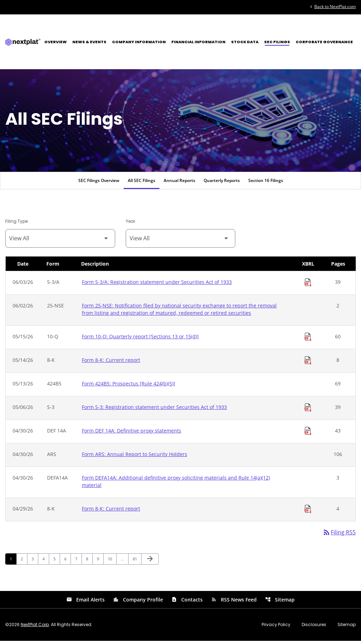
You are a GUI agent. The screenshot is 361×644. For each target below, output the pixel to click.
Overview (55, 42)
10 (112, 562)
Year (130, 224)
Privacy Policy (276, 628)
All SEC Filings (142, 183)
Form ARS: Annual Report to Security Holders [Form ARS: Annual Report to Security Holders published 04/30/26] (134, 457)
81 (137, 562)
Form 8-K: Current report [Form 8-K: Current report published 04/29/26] (111, 511)
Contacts (187, 603)
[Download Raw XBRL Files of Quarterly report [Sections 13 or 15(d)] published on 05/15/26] (308, 340)
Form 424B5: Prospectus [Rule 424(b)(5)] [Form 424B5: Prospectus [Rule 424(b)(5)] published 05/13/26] (129, 386)
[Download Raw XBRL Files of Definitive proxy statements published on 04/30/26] (308, 434)
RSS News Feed (234, 603)
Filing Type (17, 224)
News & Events (89, 42)
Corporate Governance (324, 42)
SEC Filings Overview (99, 183)
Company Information (139, 42)
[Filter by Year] (181, 241)
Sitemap (280, 603)
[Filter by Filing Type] (60, 241)
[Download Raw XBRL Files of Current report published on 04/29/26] (308, 512)
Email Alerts (86, 603)
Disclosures (314, 628)
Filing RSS (339, 535)
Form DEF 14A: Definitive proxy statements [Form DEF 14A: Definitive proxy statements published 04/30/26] (132, 433)
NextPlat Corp (35, 628)
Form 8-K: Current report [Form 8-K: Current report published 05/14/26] (111, 363)
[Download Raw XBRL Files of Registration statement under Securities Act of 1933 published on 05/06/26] (308, 410)
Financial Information (198, 42)
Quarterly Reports (222, 183)
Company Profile (138, 603)
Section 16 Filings (266, 183)
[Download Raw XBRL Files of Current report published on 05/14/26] (308, 363)
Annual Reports (179, 183)
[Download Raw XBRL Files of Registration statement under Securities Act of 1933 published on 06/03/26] (308, 285)
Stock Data (245, 42)
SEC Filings (277, 42)
